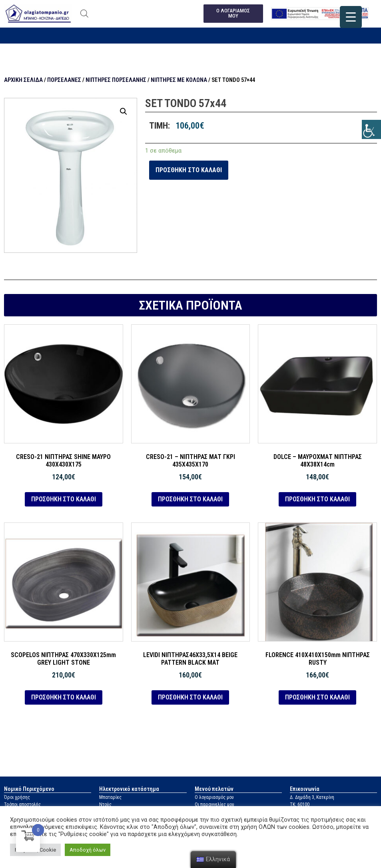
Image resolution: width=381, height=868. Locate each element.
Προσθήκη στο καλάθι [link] (189, 170)
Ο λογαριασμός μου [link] (214, 797)
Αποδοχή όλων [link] (88, 850)
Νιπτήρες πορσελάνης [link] (116, 80)
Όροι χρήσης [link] (17, 797)
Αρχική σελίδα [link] (23, 80)
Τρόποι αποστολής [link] (22, 804)
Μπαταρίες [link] (110, 797)
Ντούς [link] (105, 804)
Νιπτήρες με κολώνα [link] (179, 80)
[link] (371, 129)
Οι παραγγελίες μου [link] (214, 804)
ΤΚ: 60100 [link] (300, 804)
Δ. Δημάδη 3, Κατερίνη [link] (312, 797)
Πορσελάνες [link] (64, 80)
